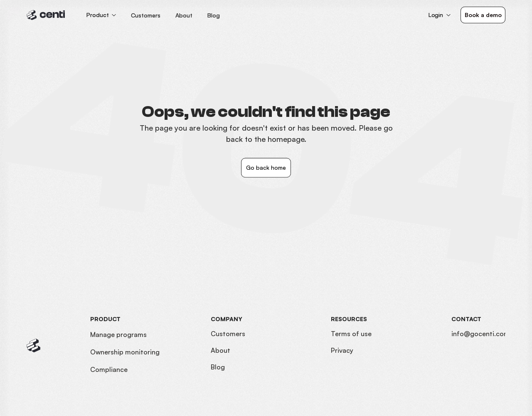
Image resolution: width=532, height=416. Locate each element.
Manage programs (118, 334)
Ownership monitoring (125, 352)
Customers (228, 334)
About (220, 350)
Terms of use (351, 334)
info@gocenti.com (480, 334)
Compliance (109, 369)
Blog (218, 367)
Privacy (342, 350)
